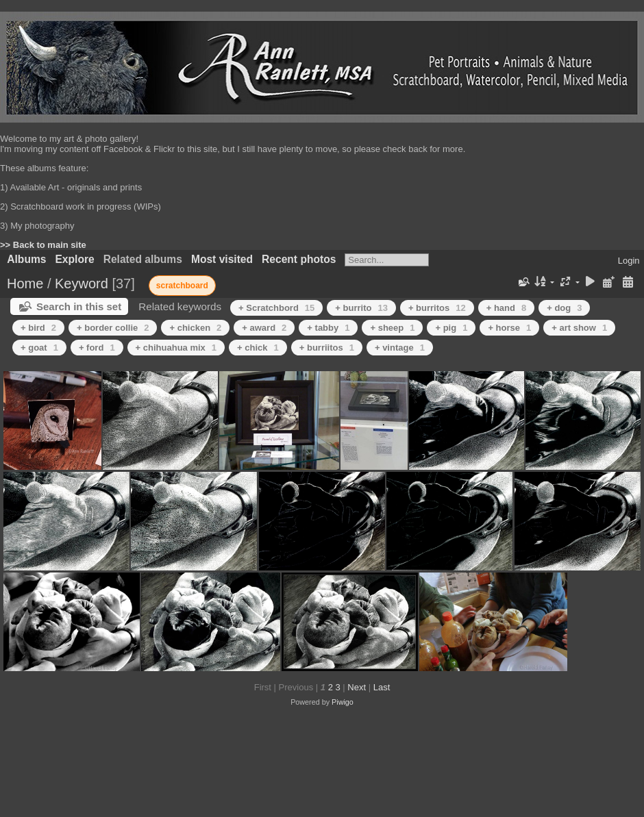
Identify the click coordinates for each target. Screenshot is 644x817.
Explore (74, 259)
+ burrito (361, 308)
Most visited (222, 259)
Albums (26, 259)
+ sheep (392, 328)
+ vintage (400, 348)
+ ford (97, 348)
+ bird (38, 328)
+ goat (39, 348)
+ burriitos (327, 348)
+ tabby (328, 328)
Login (629, 261)
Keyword (82, 284)
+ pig (451, 328)
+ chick (258, 348)
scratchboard (182, 286)
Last (382, 687)
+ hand (507, 308)
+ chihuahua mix (176, 348)
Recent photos (299, 259)
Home (25, 284)
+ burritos (437, 308)
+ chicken (195, 328)
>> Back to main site (43, 245)
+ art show (579, 328)
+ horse (509, 328)
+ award (264, 328)
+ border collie (113, 328)
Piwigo (343, 702)
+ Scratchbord (276, 308)
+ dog (564, 308)
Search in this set (79, 306)
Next (357, 687)
